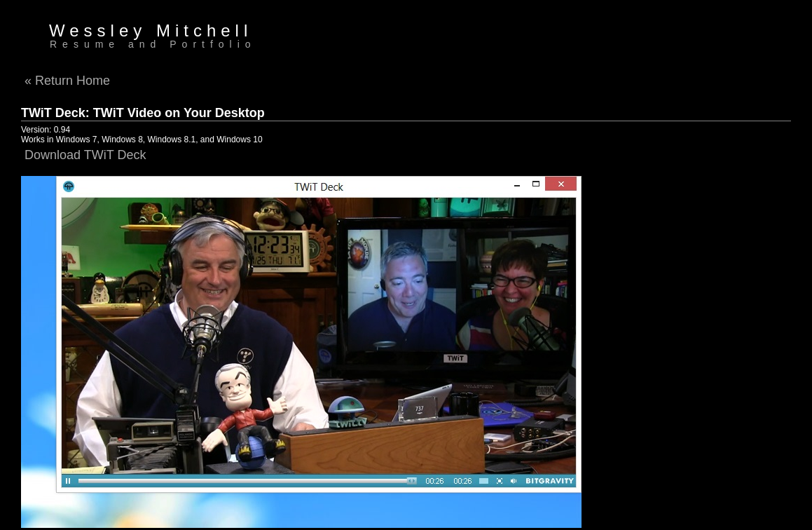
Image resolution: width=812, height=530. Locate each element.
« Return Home (67, 81)
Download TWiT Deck (85, 155)
